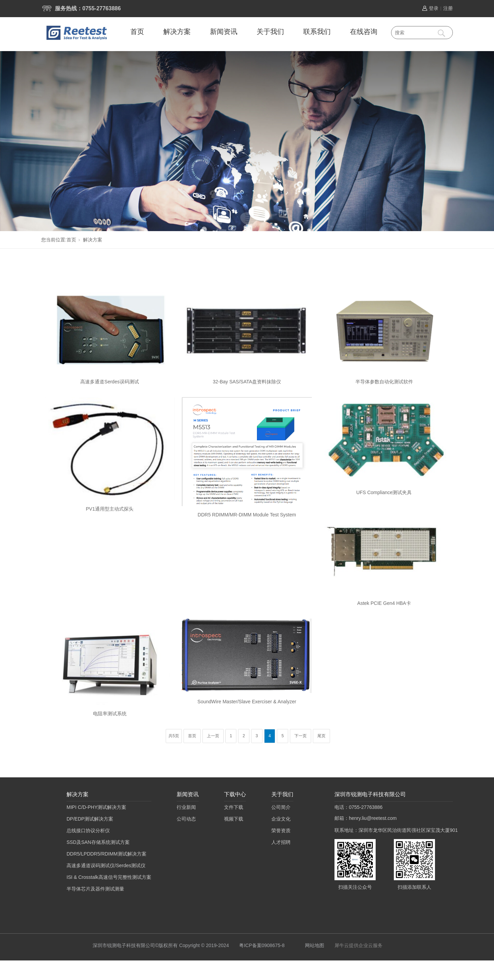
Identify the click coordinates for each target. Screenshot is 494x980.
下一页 (301, 736)
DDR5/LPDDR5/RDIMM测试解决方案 (107, 854)
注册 (448, 8)
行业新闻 (186, 807)
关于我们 (270, 32)
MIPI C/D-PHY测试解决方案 (96, 807)
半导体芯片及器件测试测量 (95, 889)
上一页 (213, 736)
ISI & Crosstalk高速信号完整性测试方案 (109, 877)
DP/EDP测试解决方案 (90, 819)
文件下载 (234, 807)
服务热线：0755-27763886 (88, 8)
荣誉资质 (281, 830)
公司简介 (281, 807)
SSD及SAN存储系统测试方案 (98, 842)
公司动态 (186, 819)
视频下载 (234, 819)
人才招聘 (281, 842)
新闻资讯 (224, 32)
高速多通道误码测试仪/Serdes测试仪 (106, 865)
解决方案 (177, 32)
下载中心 (235, 794)
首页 (137, 32)
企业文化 (281, 819)
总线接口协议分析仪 (88, 830)
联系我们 (317, 32)
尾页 (321, 736)
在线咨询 (364, 32)
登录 (434, 8)
